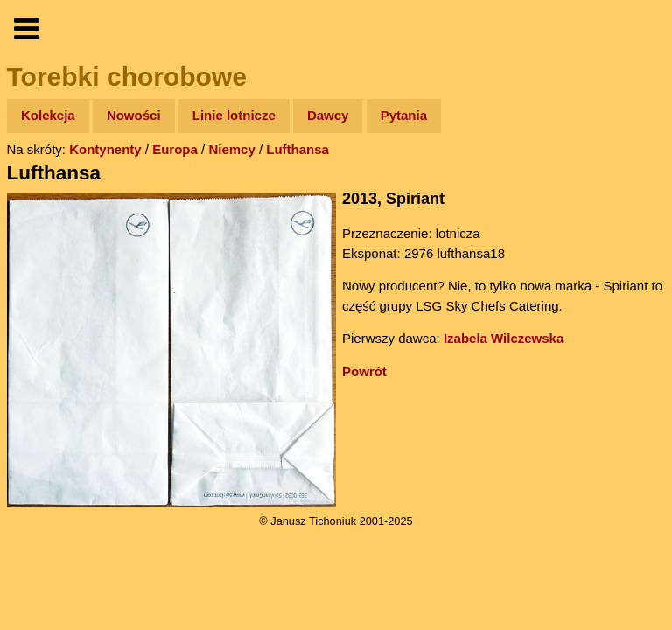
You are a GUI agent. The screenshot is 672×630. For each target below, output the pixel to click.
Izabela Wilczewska (504, 338)
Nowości (134, 115)
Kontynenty (105, 149)
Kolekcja (48, 115)
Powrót (364, 371)
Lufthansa (297, 149)
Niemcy (231, 149)
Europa (175, 149)
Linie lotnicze (234, 115)
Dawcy (328, 115)
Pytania (404, 115)
